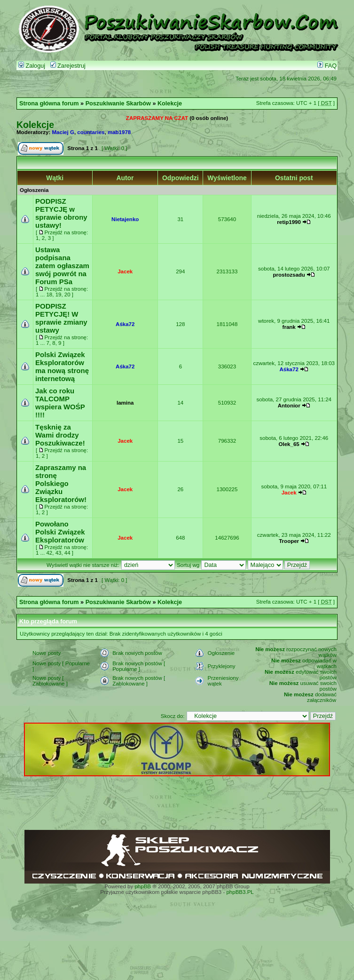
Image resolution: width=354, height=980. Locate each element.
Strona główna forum (49, 104)
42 (49, 553)
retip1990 (289, 222)
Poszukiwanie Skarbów (118, 104)
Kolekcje (170, 104)
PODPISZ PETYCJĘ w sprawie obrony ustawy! (61, 213)
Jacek (125, 271)
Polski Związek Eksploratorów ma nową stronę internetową (62, 367)
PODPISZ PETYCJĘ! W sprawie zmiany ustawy (61, 318)
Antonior (289, 406)
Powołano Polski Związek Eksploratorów (60, 532)
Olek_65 (289, 444)
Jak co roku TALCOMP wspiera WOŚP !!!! (60, 403)
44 (67, 553)
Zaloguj (32, 66)
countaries (91, 132)
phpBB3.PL (240, 892)
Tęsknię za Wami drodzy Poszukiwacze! (60, 435)
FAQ (327, 66)
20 (67, 295)
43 (59, 553)
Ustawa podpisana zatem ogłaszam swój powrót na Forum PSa (62, 266)
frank (289, 327)
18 (49, 295)
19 (59, 295)
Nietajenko (125, 219)
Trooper (289, 541)
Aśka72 (125, 324)
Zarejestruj (68, 66)
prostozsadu (289, 275)
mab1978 (119, 132)
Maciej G (63, 132)
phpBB (143, 886)
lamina (125, 403)
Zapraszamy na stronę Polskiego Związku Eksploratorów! (61, 483)
